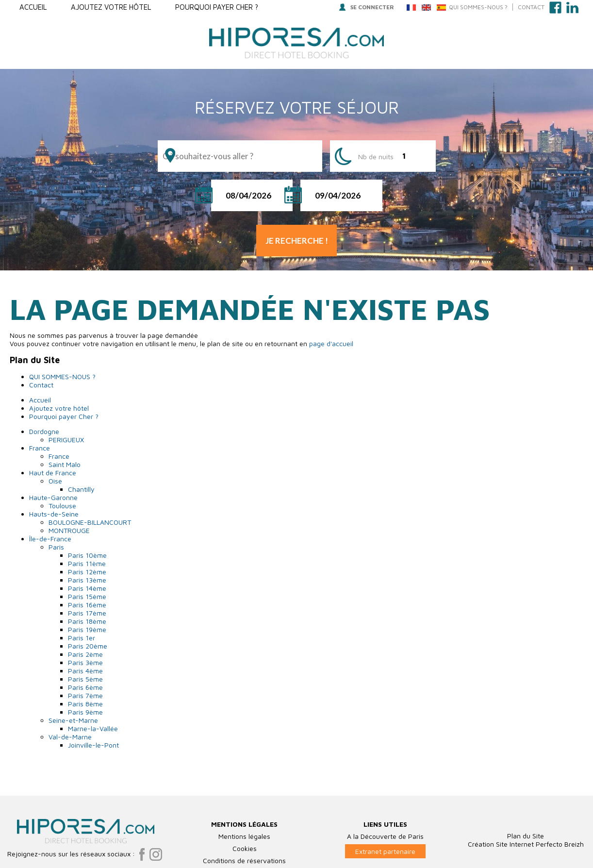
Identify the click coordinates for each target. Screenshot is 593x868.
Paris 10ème (87, 555)
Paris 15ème (87, 596)
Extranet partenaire (385, 851)
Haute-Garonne (53, 497)
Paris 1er (82, 638)
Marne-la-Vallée (93, 728)
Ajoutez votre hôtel (111, 7)
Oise (55, 481)
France (40, 448)
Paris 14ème (87, 588)
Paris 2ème (85, 654)
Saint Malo (65, 464)
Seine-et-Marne (73, 720)
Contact (531, 7)
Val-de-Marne (70, 737)
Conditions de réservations (244, 860)
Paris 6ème (85, 687)
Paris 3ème (85, 662)
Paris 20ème (88, 646)
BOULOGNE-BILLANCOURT (90, 522)
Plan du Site (526, 836)
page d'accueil (331, 343)
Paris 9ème (85, 712)
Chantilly (81, 489)
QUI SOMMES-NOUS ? (478, 7)
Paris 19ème (87, 629)
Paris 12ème (87, 572)
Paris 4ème (85, 671)
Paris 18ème (87, 621)
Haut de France (53, 473)
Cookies (245, 848)
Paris (56, 547)
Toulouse (62, 506)
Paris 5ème (85, 679)
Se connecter (367, 7)
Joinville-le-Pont (93, 745)
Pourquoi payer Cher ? (217, 7)
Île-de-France (50, 539)
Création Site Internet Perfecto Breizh (526, 844)
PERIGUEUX (66, 440)
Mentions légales (244, 836)
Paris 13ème (87, 580)
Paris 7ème (85, 695)
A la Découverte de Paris (385, 836)
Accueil (33, 7)
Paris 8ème (85, 704)
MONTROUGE (69, 530)
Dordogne (44, 431)
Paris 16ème (87, 605)
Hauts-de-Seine (54, 514)
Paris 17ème (87, 613)
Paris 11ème (87, 563)
